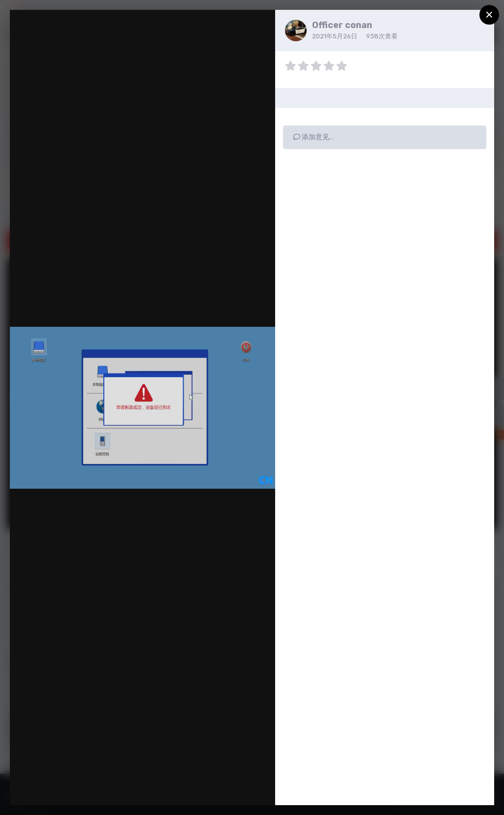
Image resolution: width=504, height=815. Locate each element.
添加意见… (314, 137)
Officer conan (342, 25)
